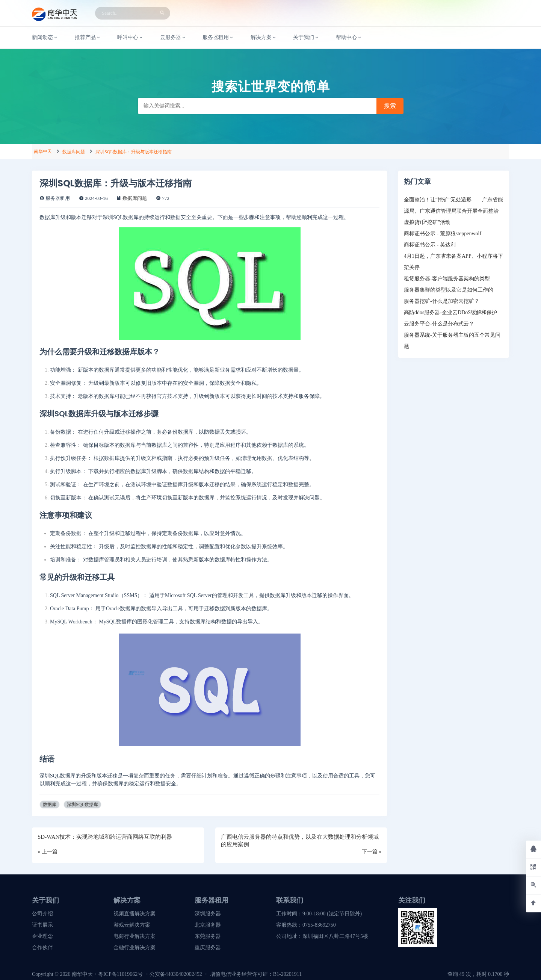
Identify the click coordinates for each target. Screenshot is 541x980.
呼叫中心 (130, 38)
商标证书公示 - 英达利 (430, 245)
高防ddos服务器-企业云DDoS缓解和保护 (450, 312)
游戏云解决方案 (132, 925)
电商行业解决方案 (134, 936)
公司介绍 (42, 914)
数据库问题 (74, 152)
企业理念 (42, 936)
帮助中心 (349, 38)
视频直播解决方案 (134, 914)
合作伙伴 (42, 947)
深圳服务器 (208, 914)
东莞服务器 (208, 936)
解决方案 (264, 38)
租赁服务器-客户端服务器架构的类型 (447, 279)
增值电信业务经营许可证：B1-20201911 (256, 974)
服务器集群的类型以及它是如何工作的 (449, 290)
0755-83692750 (319, 925)
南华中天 (43, 151)
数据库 (50, 805)
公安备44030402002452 (176, 974)
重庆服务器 (208, 947)
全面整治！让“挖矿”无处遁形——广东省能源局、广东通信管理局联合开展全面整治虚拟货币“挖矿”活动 (453, 211)
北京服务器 (208, 925)
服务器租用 (218, 38)
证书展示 (42, 925)
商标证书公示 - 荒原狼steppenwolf (443, 234)
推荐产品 (88, 38)
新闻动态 (45, 38)
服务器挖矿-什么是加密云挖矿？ (442, 301)
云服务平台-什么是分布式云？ (439, 324)
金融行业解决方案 (134, 947)
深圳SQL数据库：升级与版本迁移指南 (134, 152)
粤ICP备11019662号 (120, 974)
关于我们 (306, 38)
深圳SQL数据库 (82, 805)
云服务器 (173, 38)
